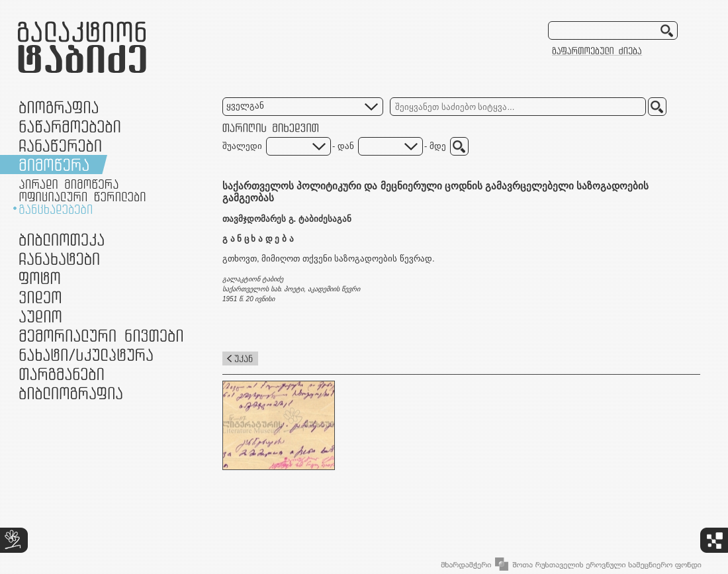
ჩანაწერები (60, 145)
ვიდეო (40, 297)
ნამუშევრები (86, 355)
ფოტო (40, 278)
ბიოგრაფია (59, 107)
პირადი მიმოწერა (69, 184)
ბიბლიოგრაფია (71, 393)
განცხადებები (56, 209)
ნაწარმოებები (70, 126)
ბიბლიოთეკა (62, 239)
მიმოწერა (54, 165)
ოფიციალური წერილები (82, 197)
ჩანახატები (59, 259)
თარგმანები (62, 374)
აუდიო (40, 316)
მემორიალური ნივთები (101, 335)
